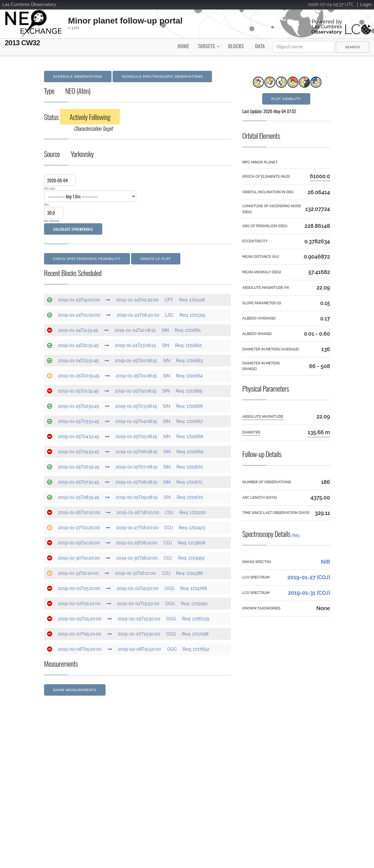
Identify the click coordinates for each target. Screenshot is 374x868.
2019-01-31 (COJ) (309, 593)
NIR (326, 562)
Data (260, 46)
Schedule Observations (78, 77)
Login (366, 4)
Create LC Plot (156, 259)
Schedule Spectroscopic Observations (162, 77)
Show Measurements (75, 690)
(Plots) (296, 535)
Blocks (236, 46)
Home (183, 46)
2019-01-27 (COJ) (309, 577)
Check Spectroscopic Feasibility (87, 259)
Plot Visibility (286, 99)
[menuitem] (353, 47)
